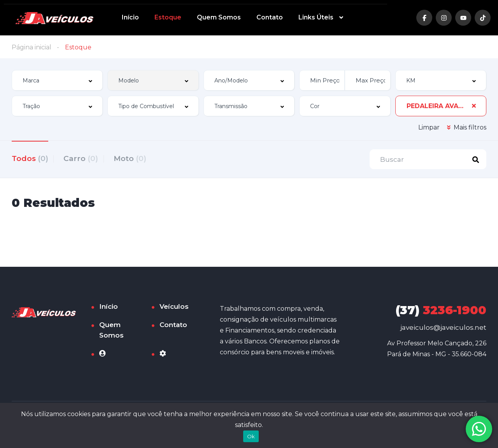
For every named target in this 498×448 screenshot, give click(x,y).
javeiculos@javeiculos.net (443, 329)
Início (130, 17)
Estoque (168, 17)
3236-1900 (441, 311)
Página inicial (32, 47)
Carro (85, 158)
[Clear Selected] (474, 106)
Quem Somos (219, 17)
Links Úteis (316, 17)
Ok (251, 436)
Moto (138, 158)
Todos (30, 158)
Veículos (174, 308)
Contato (270, 17)
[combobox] (57, 80)
